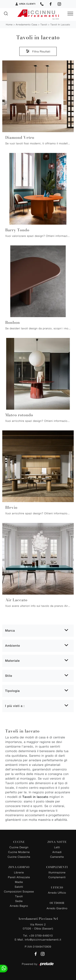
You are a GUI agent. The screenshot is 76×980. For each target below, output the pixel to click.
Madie (19, 882)
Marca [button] (10, 631)
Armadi (57, 852)
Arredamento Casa (26, 25)
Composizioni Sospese (19, 891)
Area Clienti (25, 4)
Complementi (57, 877)
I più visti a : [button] (15, 706)
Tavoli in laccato (60, 25)
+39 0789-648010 (41, 935)
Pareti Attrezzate (19, 877)
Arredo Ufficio (57, 893)
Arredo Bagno (19, 906)
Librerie (19, 872)
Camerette (57, 857)
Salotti (19, 887)
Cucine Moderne (19, 852)
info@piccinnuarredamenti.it (43, 939)
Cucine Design (19, 847)
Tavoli (44, 25)
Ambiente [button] (13, 646)
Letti (57, 847)
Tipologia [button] (12, 691)
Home (9, 25)
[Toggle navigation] (70, 14)
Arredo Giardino (57, 908)
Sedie (19, 901)
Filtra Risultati (38, 51)
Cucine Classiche (19, 857)
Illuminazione (57, 872)
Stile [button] (9, 676)
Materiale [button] (12, 661)
